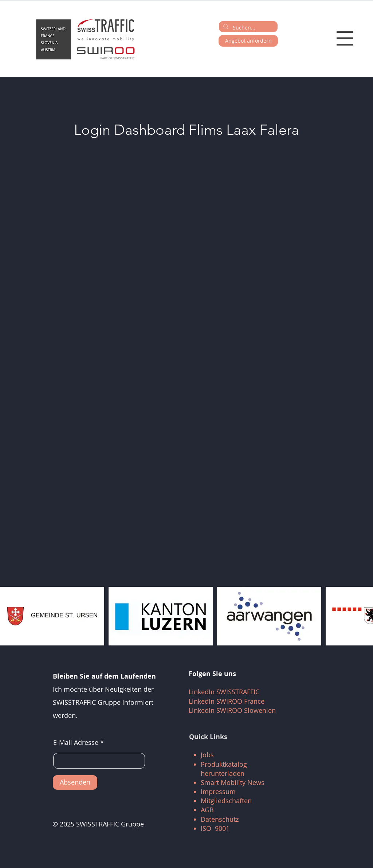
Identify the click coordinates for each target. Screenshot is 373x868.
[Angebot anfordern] (248, 41)
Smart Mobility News (233, 782)
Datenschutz (220, 819)
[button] (345, 38)
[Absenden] (75, 782)
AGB (207, 810)
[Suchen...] (248, 28)
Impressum (218, 792)
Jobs (207, 755)
